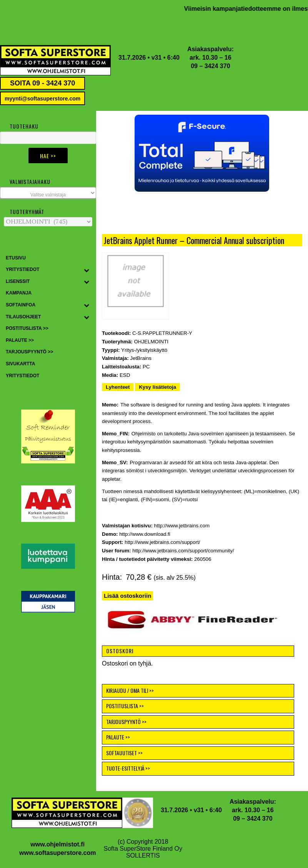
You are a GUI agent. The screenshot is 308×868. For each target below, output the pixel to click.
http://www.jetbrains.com (182, 526)
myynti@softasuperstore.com (42, 99)
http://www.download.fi (145, 534)
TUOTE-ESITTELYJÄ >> (128, 768)
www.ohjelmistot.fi (57, 844)
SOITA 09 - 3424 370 (42, 83)
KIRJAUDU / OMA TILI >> (130, 690)
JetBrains (141, 358)
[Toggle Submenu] (87, 270)
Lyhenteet (118, 387)
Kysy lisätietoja (157, 387)
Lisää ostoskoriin (127, 596)
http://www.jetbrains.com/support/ (162, 542)
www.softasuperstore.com (57, 853)
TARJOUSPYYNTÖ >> (126, 722)
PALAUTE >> (118, 737)
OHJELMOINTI (151, 342)
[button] (202, 153)
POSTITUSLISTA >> (125, 706)
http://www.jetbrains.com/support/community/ (183, 551)
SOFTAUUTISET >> (124, 753)
